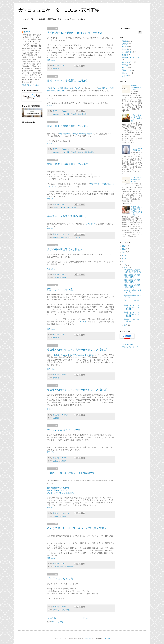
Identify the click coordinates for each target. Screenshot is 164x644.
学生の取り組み (76, 114)
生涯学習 (56, 516)
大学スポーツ (69, 237)
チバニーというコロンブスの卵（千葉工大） (137, 148)
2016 (124, 255)
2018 (124, 249)
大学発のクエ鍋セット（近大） (65, 430)
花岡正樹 (27, 32)
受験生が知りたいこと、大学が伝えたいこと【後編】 (78, 350)
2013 (124, 265)
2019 (124, 246)
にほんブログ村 (127, 344)
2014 (124, 261)
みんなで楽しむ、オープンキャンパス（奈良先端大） (78, 528)
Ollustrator (88, 638)
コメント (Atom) (57, 622)
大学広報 (56, 69)
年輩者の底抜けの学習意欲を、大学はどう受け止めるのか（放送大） (137, 211)
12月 (126, 267)
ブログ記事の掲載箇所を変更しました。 (137, 179)
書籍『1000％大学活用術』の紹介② (68, 126)
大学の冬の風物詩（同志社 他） (65, 249)
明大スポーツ (91, 224)
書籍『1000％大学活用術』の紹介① (63, 88)
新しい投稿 (52, 618)
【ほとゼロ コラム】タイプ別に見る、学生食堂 (137, 118)
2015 (124, 258)
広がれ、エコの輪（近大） (62, 289)
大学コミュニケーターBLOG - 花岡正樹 (59, 10)
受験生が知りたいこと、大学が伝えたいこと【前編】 (74, 355)
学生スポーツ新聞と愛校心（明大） (67, 216)
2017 (124, 252)
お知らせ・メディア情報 (61, 114)
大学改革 (125, 49)
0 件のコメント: (66, 66)
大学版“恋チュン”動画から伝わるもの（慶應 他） (75, 33)
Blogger (107, 638)
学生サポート (126, 73)
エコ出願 (83, 322)
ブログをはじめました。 (61, 579)
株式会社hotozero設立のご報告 (136, 87)
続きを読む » (52, 60)
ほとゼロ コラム (127, 62)
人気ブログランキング (130, 347)
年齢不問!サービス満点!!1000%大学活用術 (75, 134)
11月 (126, 325)
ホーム (85, 618)
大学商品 (56, 461)
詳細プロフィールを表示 (30, 85)
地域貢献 (85, 114)
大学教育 (85, 152)
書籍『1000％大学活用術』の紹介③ (68, 81)
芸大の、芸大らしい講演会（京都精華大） (71, 473)
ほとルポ (125, 76)
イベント (56, 278)
